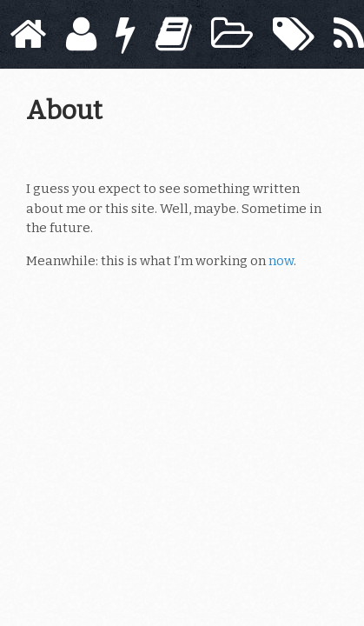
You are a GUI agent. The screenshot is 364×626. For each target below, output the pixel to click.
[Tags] (294, 34)
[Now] (126, 34)
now (281, 261)
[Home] (28, 34)
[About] (81, 34)
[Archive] (232, 34)
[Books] (174, 34)
